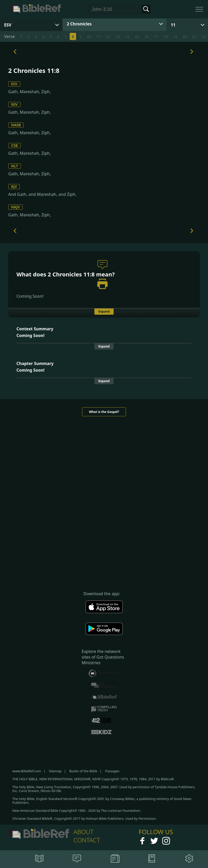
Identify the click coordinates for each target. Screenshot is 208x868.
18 (166, 36)
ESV (14, 84)
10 (89, 36)
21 (195, 36)
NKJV (15, 207)
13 (118, 36)
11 (173, 25)
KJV (14, 186)
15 (137, 36)
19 (175, 36)
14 (127, 36)
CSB (14, 145)
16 (146, 36)
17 (156, 36)
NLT (15, 166)
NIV (14, 104)
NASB (16, 125)
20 (185, 36)
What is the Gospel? (104, 412)
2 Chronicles (79, 24)
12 (108, 36)
